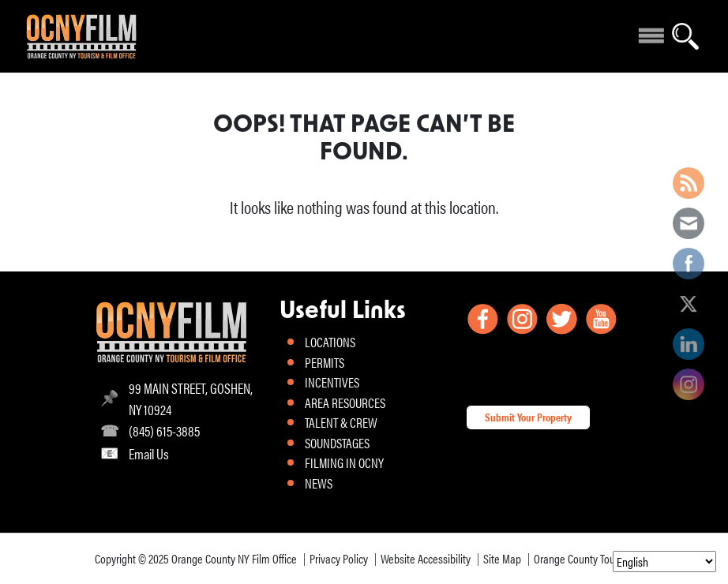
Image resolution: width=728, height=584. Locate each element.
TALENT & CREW (341, 422)
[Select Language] (664, 562)
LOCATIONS (330, 342)
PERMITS (325, 362)
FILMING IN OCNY (344, 462)
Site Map (502, 558)
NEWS (319, 483)
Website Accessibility (426, 558)
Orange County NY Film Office (234, 558)
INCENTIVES (332, 382)
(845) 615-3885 (164, 431)
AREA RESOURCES (345, 402)
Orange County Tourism (584, 558)
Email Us (149, 453)
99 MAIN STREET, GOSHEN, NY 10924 (191, 399)
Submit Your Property (528, 417)
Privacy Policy (339, 558)
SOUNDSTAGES (337, 443)
